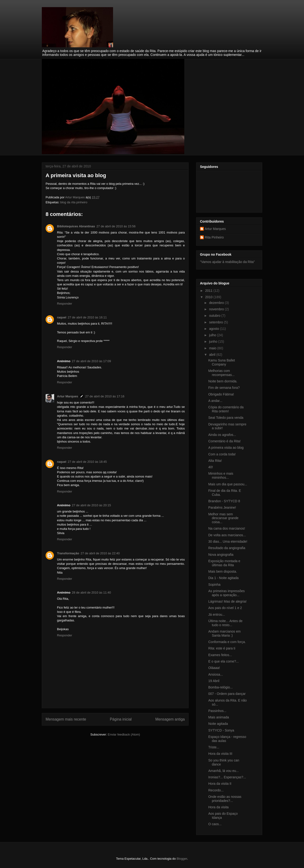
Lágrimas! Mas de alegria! (227, 601)
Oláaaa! (214, 668)
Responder (65, 304)
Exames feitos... (220, 655)
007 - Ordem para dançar (227, 694)
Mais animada (219, 717)
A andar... (215, 401)
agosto (214, 329)
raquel (62, 317)
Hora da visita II (220, 784)
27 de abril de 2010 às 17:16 (105, 396)
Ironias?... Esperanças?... (227, 777)
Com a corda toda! (222, 454)
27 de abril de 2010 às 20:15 (91, 505)
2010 (209, 297)
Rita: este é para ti (222, 648)
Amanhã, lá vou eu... (223, 771)
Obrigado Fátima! (221, 394)
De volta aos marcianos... (227, 535)
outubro (215, 316)
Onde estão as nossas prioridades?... (225, 799)
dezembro (217, 303)
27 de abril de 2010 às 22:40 (100, 553)
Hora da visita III (220, 754)
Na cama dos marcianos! (227, 528)
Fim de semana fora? (224, 388)
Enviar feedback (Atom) (124, 734)
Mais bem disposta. (223, 571)
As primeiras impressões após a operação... (226, 593)
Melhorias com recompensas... (221, 373)
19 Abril (214, 681)
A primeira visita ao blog (226, 448)
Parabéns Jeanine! (222, 507)
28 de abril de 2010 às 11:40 (91, 592)
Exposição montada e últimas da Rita (224, 563)
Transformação (68, 553)
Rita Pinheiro (214, 237)
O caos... (215, 824)
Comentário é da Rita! (224, 441)
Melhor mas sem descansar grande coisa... (223, 518)
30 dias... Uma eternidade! (228, 541)
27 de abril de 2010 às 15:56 (116, 226)
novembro (217, 309)
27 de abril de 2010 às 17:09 (91, 361)
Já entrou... (217, 614)
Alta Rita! (215, 461)
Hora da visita (218, 807)
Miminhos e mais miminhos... (221, 475)
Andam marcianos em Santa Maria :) (224, 633)
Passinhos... (217, 711)
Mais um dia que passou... (228, 484)
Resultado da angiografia (227, 548)
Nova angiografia (221, 555)
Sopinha (214, 585)
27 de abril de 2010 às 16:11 (87, 317)
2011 (209, 291)
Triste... (214, 747)
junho (214, 341)
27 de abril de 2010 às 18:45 (87, 462)
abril (213, 355)
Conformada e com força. (227, 642)
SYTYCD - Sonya (221, 730)
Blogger (182, 859)
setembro (216, 322)
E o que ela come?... (223, 661)
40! (211, 467)
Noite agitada (218, 724)
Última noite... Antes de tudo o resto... (225, 623)
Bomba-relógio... (221, 687)
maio (213, 348)
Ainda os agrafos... (222, 435)
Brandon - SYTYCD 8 (224, 501)
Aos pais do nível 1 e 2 (225, 608)
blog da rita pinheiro (74, 202)
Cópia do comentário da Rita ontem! (226, 409)
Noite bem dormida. (223, 381)
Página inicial (121, 719)
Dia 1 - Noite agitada (223, 578)
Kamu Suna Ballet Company (222, 362)
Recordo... (216, 790)
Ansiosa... (216, 674)
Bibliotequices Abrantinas (76, 226)
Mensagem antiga (170, 719)
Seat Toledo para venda (226, 418)
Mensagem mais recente (66, 719)
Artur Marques (68, 396)
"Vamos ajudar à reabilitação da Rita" (227, 262)
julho (213, 335)
